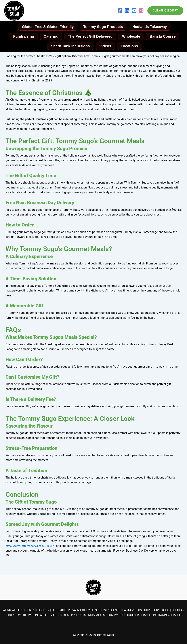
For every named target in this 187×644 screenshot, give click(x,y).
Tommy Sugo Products (103, 27)
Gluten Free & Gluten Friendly (47, 27)
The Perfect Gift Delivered (90, 37)
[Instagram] (141, 11)
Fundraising (23, 37)
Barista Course (163, 37)
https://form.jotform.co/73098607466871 (33, 546)
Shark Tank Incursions (70, 47)
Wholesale (131, 37)
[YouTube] (134, 11)
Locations (130, 47)
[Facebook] (120, 11)
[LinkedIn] (127, 11)
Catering (51, 37)
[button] (165, 11)
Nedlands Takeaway (150, 27)
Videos (105, 47)
